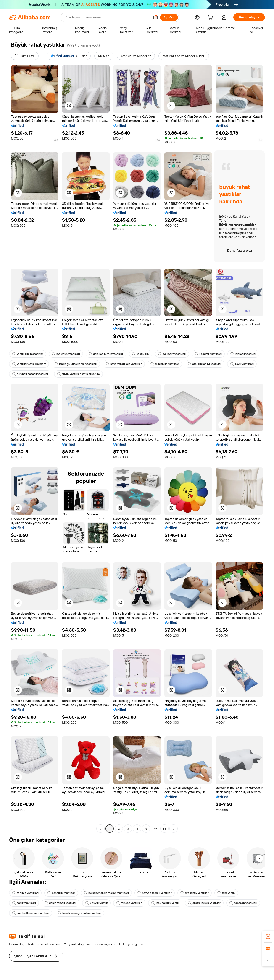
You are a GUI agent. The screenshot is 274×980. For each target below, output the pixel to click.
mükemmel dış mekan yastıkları (106, 893)
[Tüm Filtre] (25, 56)
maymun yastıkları (66, 354)
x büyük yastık (96, 903)
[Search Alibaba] (107, 17)
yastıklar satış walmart (29, 364)
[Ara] (169, 17)
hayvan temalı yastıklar (155, 893)
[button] (155, 17)
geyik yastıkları (242, 364)
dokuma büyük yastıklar (106, 354)
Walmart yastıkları (172, 354)
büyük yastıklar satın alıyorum (78, 374)
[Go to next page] (174, 829)
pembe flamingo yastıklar (31, 913)
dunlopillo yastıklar (165, 364)
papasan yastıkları (243, 903)
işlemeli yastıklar (243, 354)
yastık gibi (141, 354)
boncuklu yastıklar (61, 893)
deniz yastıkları (24, 903)
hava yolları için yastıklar (124, 364)
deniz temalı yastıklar (61, 903)
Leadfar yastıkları (208, 354)
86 (164, 829)
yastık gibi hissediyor (28, 354)
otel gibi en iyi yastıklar (205, 364)
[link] (268, 937)
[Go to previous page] (100, 829)
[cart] (211, 18)
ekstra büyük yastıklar (204, 903)
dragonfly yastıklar (195, 893)
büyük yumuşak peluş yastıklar (79, 913)
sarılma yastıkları (25, 893)
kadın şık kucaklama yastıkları (76, 364)
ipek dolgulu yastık (165, 903)
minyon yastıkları (129, 903)
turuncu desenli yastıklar (30, 374)
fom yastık (226, 893)
